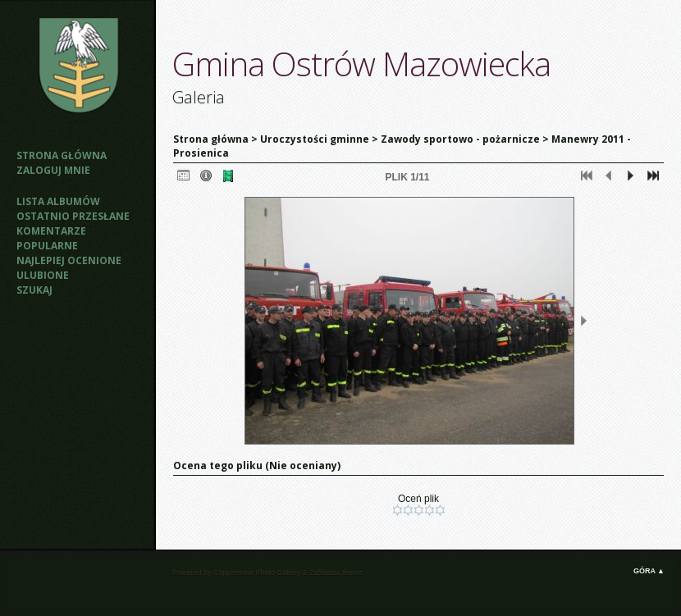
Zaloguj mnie (53, 170)
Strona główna (62, 155)
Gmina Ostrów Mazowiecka (361, 64)
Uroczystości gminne (315, 139)
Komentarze (51, 231)
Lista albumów (58, 201)
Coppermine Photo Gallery (257, 573)
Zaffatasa (325, 573)
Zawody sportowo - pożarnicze (460, 139)
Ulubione (43, 275)
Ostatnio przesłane (73, 216)
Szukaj (34, 290)
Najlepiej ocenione (69, 260)
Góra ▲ (649, 571)
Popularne (47, 246)
